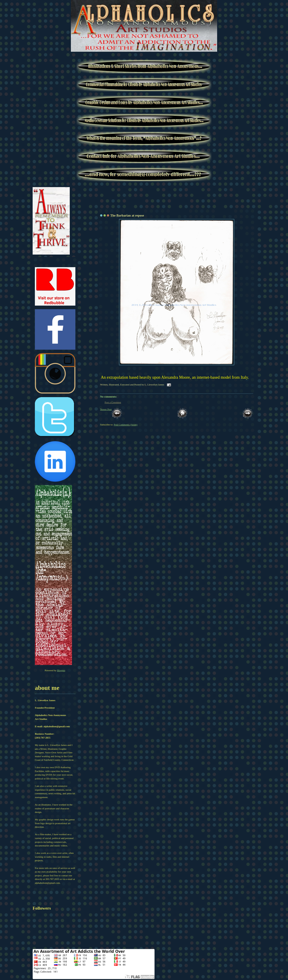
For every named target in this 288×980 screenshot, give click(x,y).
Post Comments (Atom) (126, 425)
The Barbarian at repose (127, 215)
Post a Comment (113, 402)
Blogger (61, 670)
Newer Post (106, 409)
